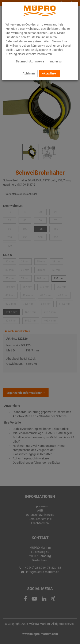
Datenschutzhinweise (30, 61)
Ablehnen (29, 73)
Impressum (57, 61)
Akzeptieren (50, 73)
